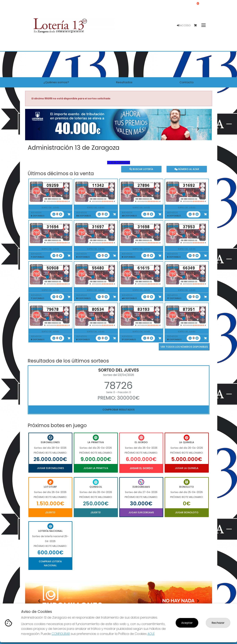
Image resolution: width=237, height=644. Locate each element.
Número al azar (187, 169)
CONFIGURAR (61, 634)
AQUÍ (151, 634)
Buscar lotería (141, 169)
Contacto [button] (187, 82)
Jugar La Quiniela (187, 468)
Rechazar (218, 623)
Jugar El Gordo (141, 468)
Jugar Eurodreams (141, 512)
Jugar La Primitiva (96, 468)
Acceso (184, 25)
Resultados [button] (124, 82)
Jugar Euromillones (50, 468)
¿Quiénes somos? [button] (56, 82)
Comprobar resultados (118, 410)
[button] (39, 129)
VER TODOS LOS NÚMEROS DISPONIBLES (184, 347)
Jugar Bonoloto (187, 512)
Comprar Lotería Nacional (50, 563)
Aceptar (187, 623)
